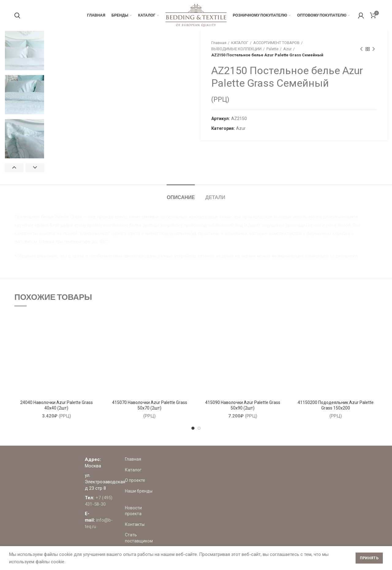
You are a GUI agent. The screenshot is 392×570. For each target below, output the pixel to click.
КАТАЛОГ (240, 43)
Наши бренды (254, 491)
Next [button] (35, 168)
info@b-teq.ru (191, 494)
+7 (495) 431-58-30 (192, 485)
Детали (215, 197)
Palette (272, 49)
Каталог (248, 470)
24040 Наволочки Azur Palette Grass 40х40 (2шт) (57, 405)
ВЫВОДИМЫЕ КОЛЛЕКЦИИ (236, 49)
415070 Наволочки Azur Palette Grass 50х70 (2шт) (150, 405)
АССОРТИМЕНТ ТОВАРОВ (276, 43)
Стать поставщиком (260, 529)
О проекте (250, 480)
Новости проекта (257, 508)
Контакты (250, 518)
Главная (219, 43)
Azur (287, 49)
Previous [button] (14, 168)
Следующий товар (374, 49)
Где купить (251, 539)
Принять (369, 558)
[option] (24, 51)
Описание (181, 197)
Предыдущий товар (361, 49)
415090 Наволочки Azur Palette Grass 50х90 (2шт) (243, 405)
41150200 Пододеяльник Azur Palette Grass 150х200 (336, 405)
